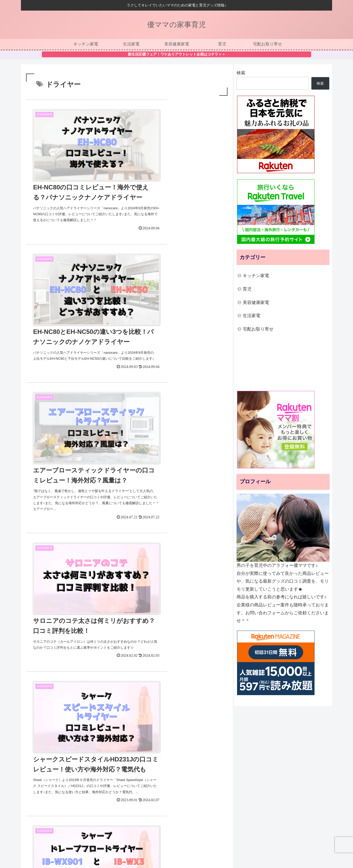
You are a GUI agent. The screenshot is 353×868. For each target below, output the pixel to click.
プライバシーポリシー (169, 847)
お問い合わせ (231, 847)
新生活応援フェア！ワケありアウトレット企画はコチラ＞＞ (177, 54)
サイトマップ (204, 847)
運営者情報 (137, 847)
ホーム (117, 847)
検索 (241, 73)
